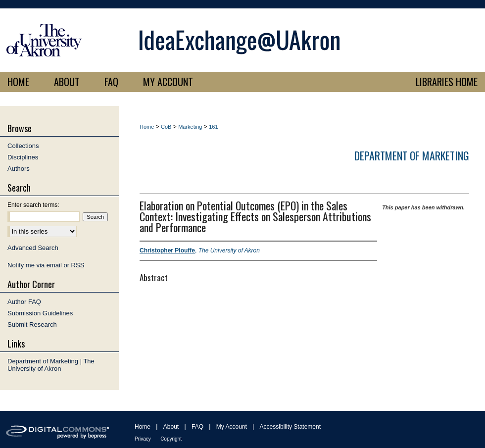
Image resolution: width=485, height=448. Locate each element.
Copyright (171, 439)
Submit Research (32, 324)
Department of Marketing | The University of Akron (51, 365)
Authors (19, 169)
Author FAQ (24, 302)
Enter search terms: (33, 205)
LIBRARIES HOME (447, 82)
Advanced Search (33, 248)
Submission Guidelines (40, 313)
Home (147, 127)
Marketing (190, 127)
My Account (232, 427)
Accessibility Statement (290, 427)
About (171, 427)
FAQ (197, 427)
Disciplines (23, 157)
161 (213, 127)
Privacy (143, 439)
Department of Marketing (412, 155)
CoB (166, 127)
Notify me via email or (46, 265)
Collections (23, 146)
